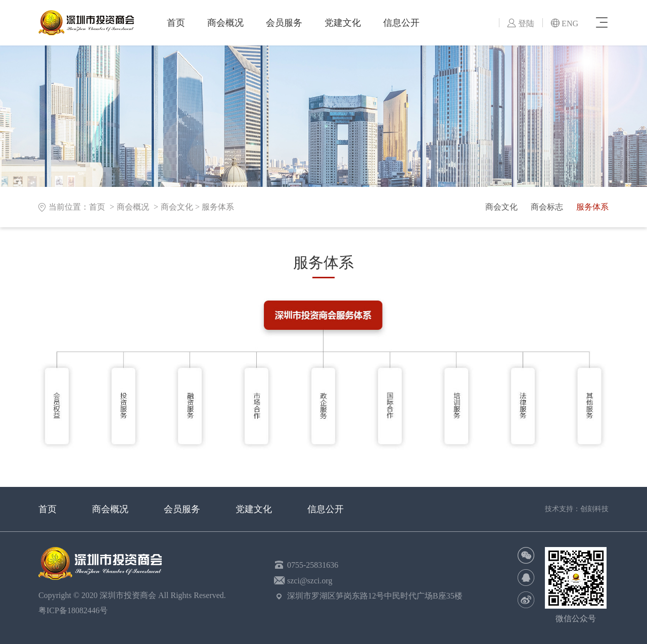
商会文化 (177, 207)
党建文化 (343, 23)
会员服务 (284, 23)
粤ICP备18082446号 (75, 610)
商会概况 (225, 23)
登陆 (521, 23)
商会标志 (547, 207)
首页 (176, 23)
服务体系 (218, 207)
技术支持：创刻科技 (577, 509)
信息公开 (401, 23)
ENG (564, 23)
